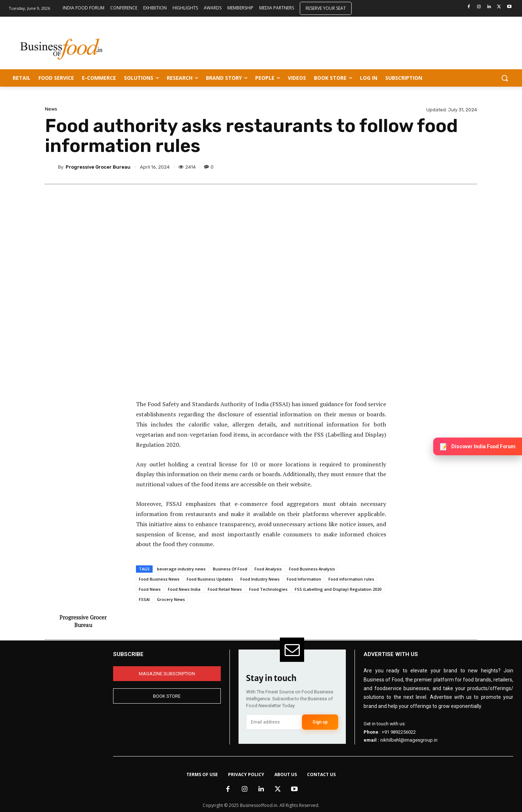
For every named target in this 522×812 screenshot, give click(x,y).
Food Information (304, 579)
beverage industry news (181, 569)
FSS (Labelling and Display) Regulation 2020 (338, 589)
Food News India (184, 589)
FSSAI (144, 599)
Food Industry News (260, 579)
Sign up (320, 722)
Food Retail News (225, 589)
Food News (150, 589)
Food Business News (159, 579)
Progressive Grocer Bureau (98, 167)
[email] (274, 722)
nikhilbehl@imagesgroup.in (409, 740)
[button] (505, 78)
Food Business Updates (210, 579)
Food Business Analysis (312, 569)
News (51, 109)
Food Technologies (268, 589)
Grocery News (171, 599)
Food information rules (351, 579)
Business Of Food (230, 569)
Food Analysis (268, 569)
